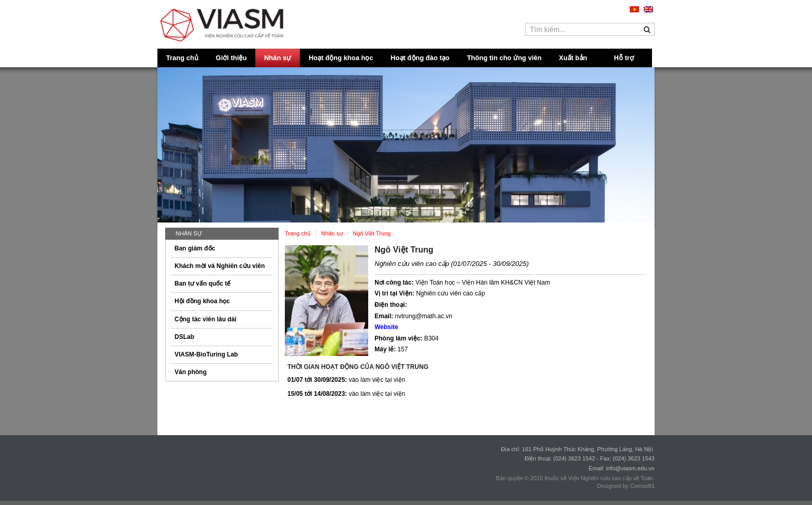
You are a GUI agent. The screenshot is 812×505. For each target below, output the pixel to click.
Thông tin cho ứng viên (504, 58)
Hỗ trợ (624, 58)
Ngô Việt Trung (404, 250)
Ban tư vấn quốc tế (202, 284)
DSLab (184, 337)
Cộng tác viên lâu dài (206, 319)
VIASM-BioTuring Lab (206, 354)
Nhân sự (278, 58)
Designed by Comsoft (624, 486)
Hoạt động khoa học (341, 58)
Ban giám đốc (195, 248)
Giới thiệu (231, 58)
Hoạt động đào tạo (420, 58)
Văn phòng (191, 372)
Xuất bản (573, 58)
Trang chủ (182, 58)
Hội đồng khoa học (202, 301)
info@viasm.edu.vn (630, 468)
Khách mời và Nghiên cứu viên (220, 266)
